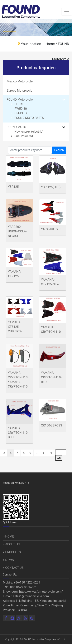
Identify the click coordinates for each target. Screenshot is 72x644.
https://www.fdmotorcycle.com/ (41, 592)
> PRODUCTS (12, 552)
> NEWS (8, 560)
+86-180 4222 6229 (27, 582)
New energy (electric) (29, 132)
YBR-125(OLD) (51, 187)
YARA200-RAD (51, 229)
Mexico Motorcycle (20, 81)
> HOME (8, 536)
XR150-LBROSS (52, 425)
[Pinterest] (32, 619)
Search (59, 150)
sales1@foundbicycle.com (31, 596)
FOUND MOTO (16, 127)
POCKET (20, 104)
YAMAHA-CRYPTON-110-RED (51, 377)
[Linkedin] (13, 619)
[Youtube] (26, 619)
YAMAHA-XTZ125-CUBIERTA (15, 327)
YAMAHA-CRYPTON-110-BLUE (18, 433)
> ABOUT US (11, 544)
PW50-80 (21, 109)
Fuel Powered (24, 136)
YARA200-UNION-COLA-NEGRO (17, 231)
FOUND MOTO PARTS (29, 118)
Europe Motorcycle (19, 91)
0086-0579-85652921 (23, 587)
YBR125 (13, 187)
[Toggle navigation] (67, 12)
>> (51, 453)
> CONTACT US (13, 568)
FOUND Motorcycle (20, 100)
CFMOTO (21, 113)
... (37, 453)
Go (59, 458)
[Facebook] (6, 619)
